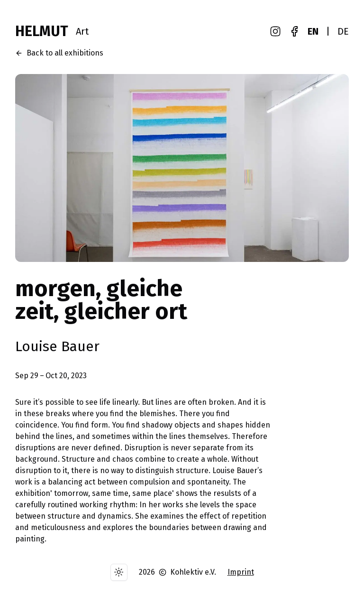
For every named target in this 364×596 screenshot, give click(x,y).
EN (313, 31)
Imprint (241, 572)
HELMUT (42, 31)
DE (343, 31)
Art (82, 31)
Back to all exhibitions (59, 53)
